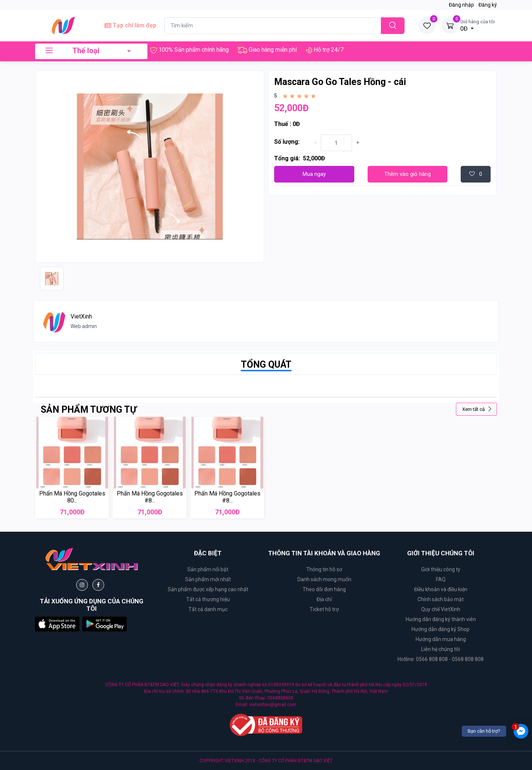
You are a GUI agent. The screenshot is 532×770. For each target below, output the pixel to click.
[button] (57, 624)
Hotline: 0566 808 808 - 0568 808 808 (441, 659)
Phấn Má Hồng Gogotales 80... (72, 497)
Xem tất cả (477, 409)
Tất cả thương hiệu (208, 599)
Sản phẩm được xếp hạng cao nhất (208, 589)
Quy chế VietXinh (441, 609)
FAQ (441, 579)
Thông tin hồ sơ (324, 569)
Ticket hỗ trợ (324, 609)
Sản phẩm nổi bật (208, 569)
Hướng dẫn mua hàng (441, 639)
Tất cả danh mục (208, 609)
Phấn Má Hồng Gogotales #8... (150, 497)
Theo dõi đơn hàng (324, 589)
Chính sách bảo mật (441, 599)
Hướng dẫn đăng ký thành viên (441, 619)
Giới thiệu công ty (441, 569)
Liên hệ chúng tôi (441, 649)
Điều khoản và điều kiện (441, 589)
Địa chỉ (324, 599)
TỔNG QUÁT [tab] (266, 364)
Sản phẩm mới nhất (208, 579)
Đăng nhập (461, 5)
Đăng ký (488, 5)
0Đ (478, 25)
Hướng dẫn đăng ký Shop (441, 629)
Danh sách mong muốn (324, 579)
